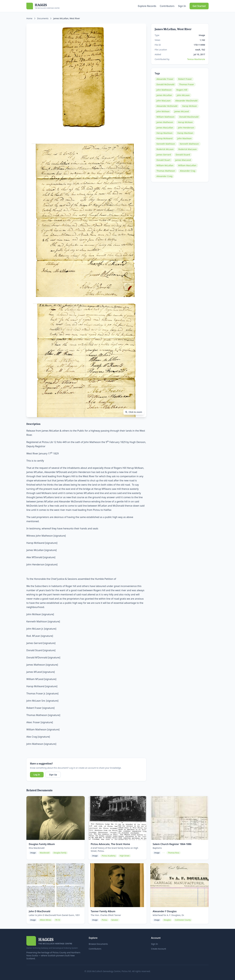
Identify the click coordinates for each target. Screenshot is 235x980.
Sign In (182, 6)
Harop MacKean (185, 133)
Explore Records (147, 6)
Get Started (199, 6)
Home (29, 18)
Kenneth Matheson (189, 144)
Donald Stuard (183, 155)
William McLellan (165, 165)
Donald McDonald (165, 84)
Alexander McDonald (167, 106)
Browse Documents (98, 944)
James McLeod (181, 111)
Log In (37, 775)
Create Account (159, 949)
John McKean (163, 111)
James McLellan (164, 95)
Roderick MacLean (187, 149)
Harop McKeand (164, 138)
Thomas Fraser (187, 84)
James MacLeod (183, 160)
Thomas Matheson (166, 171)
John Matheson (164, 90)
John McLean (183, 95)
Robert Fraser (185, 79)
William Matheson (165, 117)
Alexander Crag (188, 171)
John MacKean (184, 138)
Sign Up (53, 775)
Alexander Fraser (165, 79)
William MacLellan (187, 165)
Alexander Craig (164, 176)
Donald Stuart (163, 160)
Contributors (167, 6)
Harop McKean (189, 106)
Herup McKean (185, 122)
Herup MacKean (164, 133)
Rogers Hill (182, 90)
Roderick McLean (165, 149)
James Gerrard (164, 155)
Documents (43, 18)
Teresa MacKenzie (196, 59)
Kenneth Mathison (166, 144)
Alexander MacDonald (186, 101)
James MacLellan (165, 128)
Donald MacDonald (189, 117)
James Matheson (165, 122)
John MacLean (164, 101)
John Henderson (186, 128)
